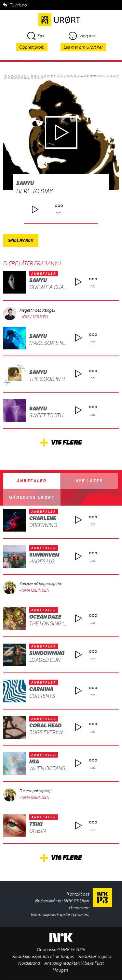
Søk (36, 36)
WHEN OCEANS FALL (53, 768)
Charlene (43, 518)
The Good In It (47, 379)
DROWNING (43, 525)
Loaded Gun (45, 660)
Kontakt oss (78, 894)
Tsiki (36, 824)
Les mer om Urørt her (83, 47)
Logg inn (82, 36)
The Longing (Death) (55, 624)
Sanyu (25, 183)
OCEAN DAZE (45, 617)
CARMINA (41, 689)
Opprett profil (32, 47)
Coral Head (45, 726)
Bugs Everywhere (53, 732)
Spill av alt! (21, 240)
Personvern (79, 908)
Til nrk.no (18, 5)
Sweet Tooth (46, 415)
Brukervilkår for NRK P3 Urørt (62, 901)
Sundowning (47, 653)
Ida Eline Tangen (59, 956)
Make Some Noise (52, 343)
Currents (42, 696)
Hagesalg (42, 562)
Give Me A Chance (51, 287)
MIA (34, 762)
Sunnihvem (44, 555)
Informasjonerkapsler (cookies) (60, 915)
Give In (38, 831)
